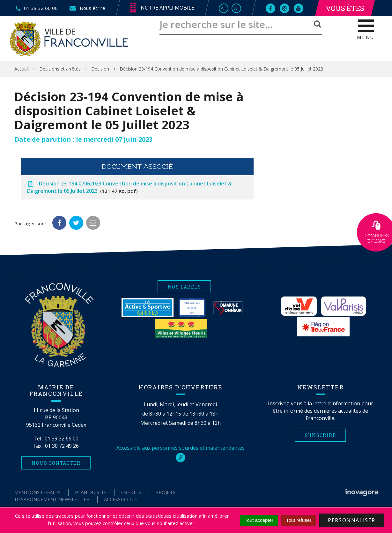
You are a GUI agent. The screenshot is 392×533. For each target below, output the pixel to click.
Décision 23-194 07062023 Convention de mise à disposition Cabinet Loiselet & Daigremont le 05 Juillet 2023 (129, 187)
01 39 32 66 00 (62, 439)
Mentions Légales (37, 492)
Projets (165, 492)
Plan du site (91, 492)
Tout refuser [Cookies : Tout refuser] (299, 520)
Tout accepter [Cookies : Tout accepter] (259, 520)
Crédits (131, 492)
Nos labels (184, 287)
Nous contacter (56, 463)
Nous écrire (87, 8)
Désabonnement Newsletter (52, 499)
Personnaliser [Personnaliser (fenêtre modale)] (352, 520)
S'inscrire (320, 435)
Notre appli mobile (162, 8)
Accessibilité (121, 499)
